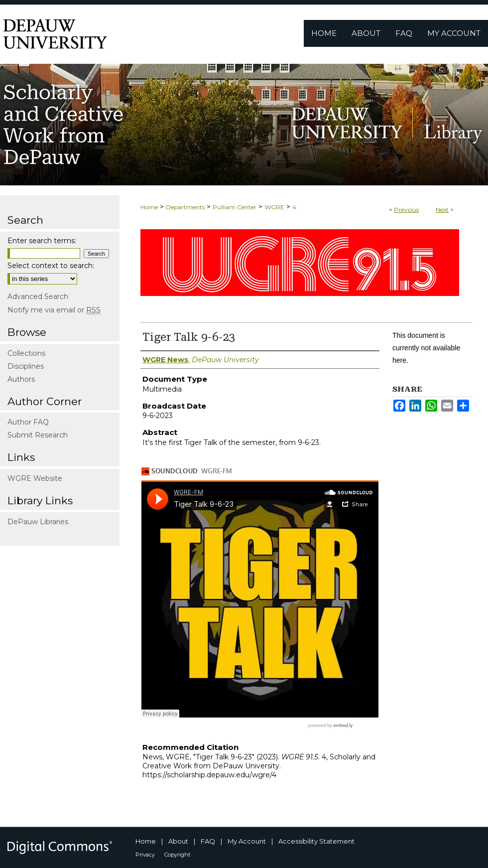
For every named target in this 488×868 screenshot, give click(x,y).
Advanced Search (38, 296)
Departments (185, 207)
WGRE (274, 207)
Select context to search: (51, 266)
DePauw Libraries (38, 522)
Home (149, 207)
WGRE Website (35, 478)
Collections (26, 353)
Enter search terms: (42, 241)
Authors (21, 379)
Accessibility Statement (316, 841)
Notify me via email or (54, 310)
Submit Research (38, 435)
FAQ (208, 841)
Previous (406, 210)
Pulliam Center (235, 207)
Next (442, 210)
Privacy (145, 855)
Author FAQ (28, 422)
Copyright (177, 855)
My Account (247, 841)
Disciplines (26, 366)
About (178, 841)
